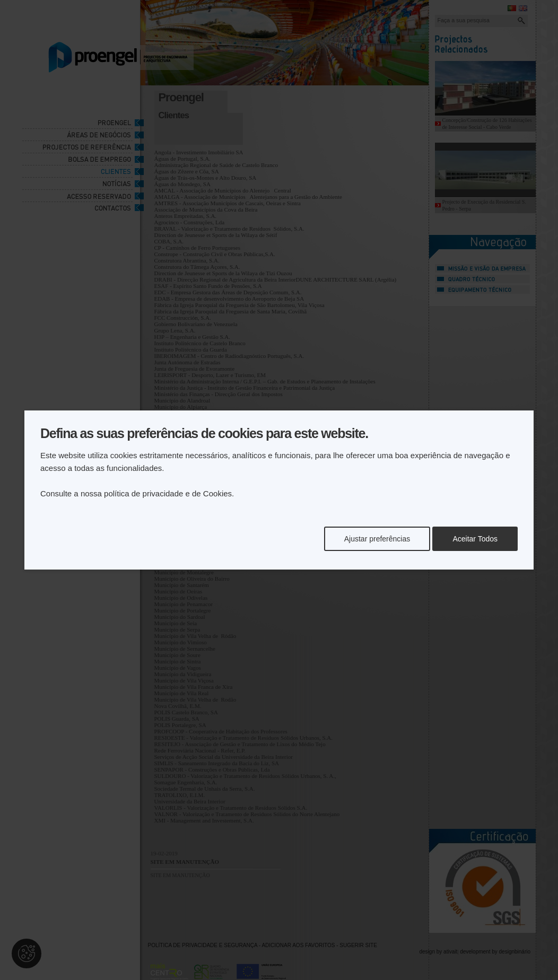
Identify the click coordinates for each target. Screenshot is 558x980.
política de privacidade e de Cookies (168, 493)
